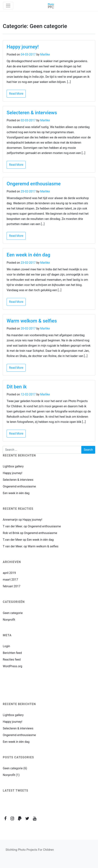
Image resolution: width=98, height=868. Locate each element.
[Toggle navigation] (8, 6)
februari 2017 (12, 586)
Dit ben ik (17, 387)
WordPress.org (12, 666)
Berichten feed (12, 653)
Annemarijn (10, 520)
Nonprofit (9, 620)
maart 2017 (10, 580)
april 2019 (9, 573)
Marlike (45, 54)
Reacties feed (12, 660)
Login (6, 646)
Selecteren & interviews (32, 113)
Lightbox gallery (13, 466)
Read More (16, 94)
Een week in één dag (28, 255)
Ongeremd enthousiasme (34, 184)
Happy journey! (23, 47)
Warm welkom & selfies (32, 321)
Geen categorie (13, 613)
